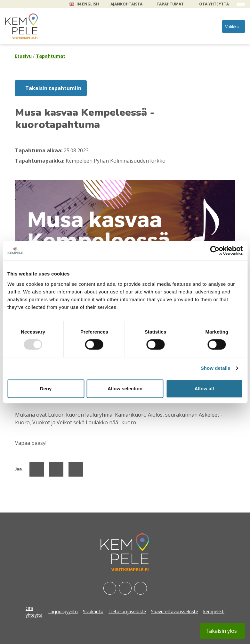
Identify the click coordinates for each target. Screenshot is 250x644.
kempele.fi (214, 611)
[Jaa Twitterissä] (56, 469)
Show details (216, 368)
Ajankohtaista (126, 4)
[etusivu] (21, 26)
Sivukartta (93, 611)
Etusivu (23, 56)
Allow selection (125, 389)
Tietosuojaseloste (127, 611)
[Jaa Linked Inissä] (76, 469)
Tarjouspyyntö (63, 611)
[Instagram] (125, 588)
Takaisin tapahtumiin (53, 88)
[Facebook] (110, 588)
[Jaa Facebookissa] (37, 469)
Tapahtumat (170, 4)
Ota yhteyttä (214, 4)
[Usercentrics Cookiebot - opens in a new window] (215, 250)
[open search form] (241, 4)
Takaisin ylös (221, 631)
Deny (46, 389)
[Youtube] (141, 588)
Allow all (204, 389)
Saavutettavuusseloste (175, 611)
